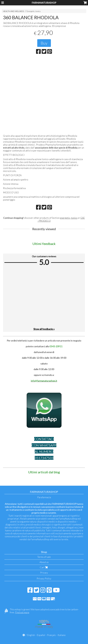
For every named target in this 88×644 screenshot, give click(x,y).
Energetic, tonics (34, 11)
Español (41, 635)
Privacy (44, 573)
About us (44, 562)
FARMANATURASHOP (44, 3)
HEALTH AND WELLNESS (14, 11)
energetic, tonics (69, 218)
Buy (44, 43)
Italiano (62, 635)
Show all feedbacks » (44, 329)
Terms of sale (44, 557)
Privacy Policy (44, 578)
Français (51, 635)
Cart (44, 567)
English (31, 635)
